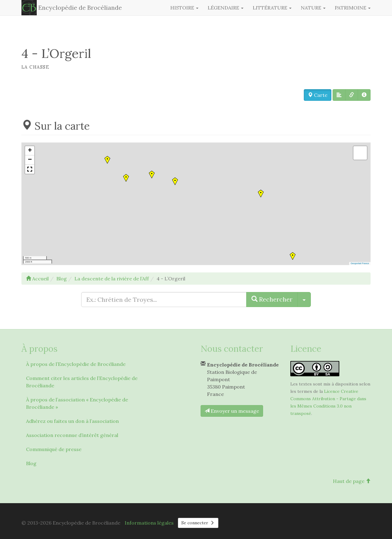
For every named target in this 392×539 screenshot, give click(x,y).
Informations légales (149, 523)
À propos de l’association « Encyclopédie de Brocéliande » (77, 403)
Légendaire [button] (226, 8)
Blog (31, 463)
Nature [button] (313, 8)
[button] (339, 95)
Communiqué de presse (54, 449)
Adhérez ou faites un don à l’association (72, 421)
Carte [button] (318, 95)
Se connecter (198, 523)
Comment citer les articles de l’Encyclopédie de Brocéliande (82, 382)
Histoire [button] (184, 8)
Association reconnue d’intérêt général (72, 435)
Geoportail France (360, 263)
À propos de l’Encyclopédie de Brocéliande (76, 364)
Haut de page (352, 481)
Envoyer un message (232, 411)
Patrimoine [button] (353, 8)
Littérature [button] (272, 8)
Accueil (37, 279)
